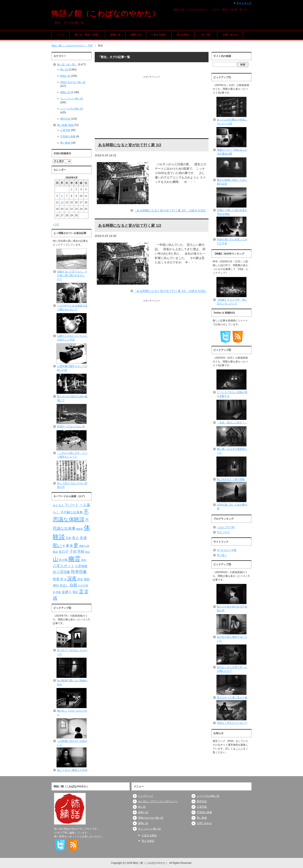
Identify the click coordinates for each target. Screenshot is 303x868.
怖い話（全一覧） (67, 65)
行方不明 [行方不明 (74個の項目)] (83, 586)
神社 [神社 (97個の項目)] (56, 585)
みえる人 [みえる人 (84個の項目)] (58, 505)
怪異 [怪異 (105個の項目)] (56, 579)
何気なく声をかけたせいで (232, 723)
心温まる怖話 (159, 35)
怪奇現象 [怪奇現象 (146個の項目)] (79, 572)
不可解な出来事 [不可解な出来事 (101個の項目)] (72, 512)
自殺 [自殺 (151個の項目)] (73, 585)
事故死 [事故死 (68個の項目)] (80, 529)
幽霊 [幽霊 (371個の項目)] (74, 559)
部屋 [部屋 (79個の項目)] (58, 592)
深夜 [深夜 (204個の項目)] (72, 579)
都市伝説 (65, 119)
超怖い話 (115, 35)
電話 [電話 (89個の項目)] (75, 592)
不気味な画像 (68, 136)
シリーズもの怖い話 (72, 109)
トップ (61, 35)
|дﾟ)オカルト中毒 (227, 550)
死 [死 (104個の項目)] (62, 579)
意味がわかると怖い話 (73, 82)
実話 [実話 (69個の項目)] (87, 552)
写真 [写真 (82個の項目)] (68, 538)
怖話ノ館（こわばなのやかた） (106, 13)
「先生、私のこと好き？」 (232, 423)
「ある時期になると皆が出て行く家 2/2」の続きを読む (170, 210)
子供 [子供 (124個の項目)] (73, 551)
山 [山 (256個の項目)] (55, 559)
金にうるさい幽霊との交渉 (72, 770)
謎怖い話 (136, 35)
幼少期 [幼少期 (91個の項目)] (63, 560)
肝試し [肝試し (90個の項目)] (64, 585)
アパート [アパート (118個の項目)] (72, 505)
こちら (239, 749)
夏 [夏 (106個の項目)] (68, 546)
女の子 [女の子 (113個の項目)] (64, 551)
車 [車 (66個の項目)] (54, 592)
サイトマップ (244, 3)
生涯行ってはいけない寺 (71, 427)
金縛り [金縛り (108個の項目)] (67, 592)
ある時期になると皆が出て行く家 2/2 (130, 145)
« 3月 (56, 225)
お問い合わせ (230, 35)
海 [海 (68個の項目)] (65, 579)
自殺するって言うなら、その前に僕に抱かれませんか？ (72, 275)
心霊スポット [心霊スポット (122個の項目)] (64, 566)
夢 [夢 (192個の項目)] (76, 545)
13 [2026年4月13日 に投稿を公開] (62, 202)
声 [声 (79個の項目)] (64, 546)
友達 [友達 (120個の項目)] (83, 538)
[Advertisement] (152, 108)
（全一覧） (206, 35)
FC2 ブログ (223, 532)
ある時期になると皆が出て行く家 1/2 (130, 226)
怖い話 (64, 70)
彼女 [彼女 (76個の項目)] (84, 560)
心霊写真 (65, 130)
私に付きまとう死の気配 (231, 479)
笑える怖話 (183, 35)
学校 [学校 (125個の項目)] (81, 551)
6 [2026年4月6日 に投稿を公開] (62, 196)
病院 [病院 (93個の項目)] (87, 579)
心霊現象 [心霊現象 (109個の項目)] (63, 572)
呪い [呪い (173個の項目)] (57, 545)
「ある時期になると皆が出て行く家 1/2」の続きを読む (170, 291)
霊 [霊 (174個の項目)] (81, 591)
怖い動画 (65, 143)
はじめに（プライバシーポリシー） (158, 801)
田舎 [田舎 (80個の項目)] (80, 579)
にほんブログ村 (226, 527)
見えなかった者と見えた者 (232, 698)
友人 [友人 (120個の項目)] (76, 538)
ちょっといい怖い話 (72, 99)
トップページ (146, 796)
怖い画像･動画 (65, 125)
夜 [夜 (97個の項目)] (71, 546)
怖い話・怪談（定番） (87, 35)
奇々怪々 (222, 555)
